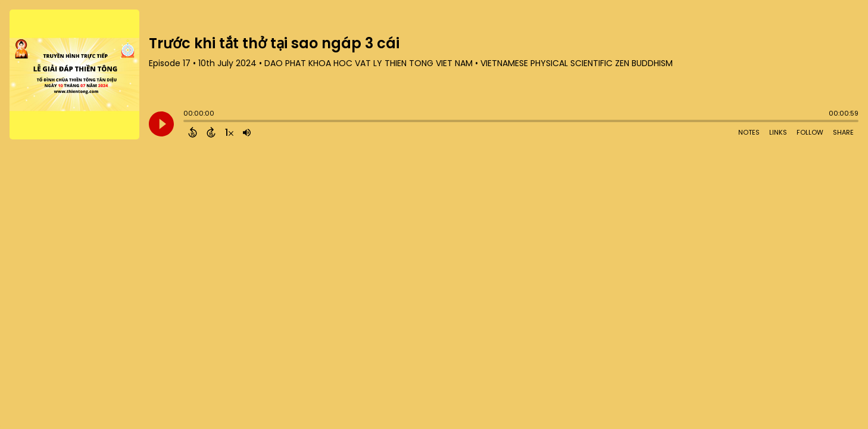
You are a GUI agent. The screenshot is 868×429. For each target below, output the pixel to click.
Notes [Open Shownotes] (749, 132)
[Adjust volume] (247, 132)
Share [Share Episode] (843, 132)
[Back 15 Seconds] (193, 132)
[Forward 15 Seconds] (211, 132)
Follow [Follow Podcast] (810, 132)
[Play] (161, 124)
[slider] (186, 122)
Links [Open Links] (778, 132)
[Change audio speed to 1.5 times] (229, 132)
